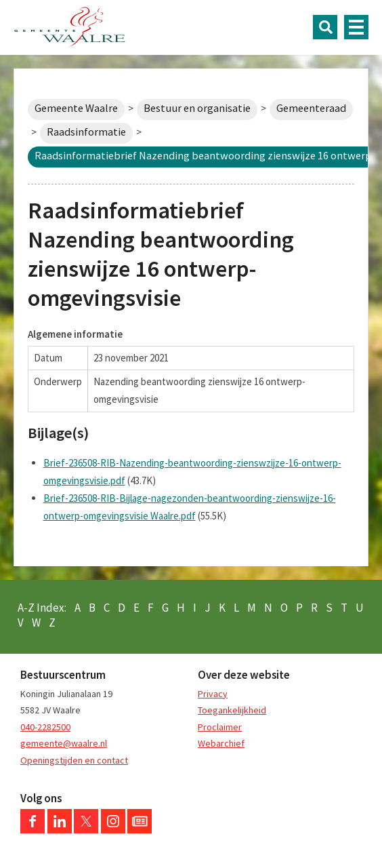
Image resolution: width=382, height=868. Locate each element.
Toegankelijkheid (232, 710)
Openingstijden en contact (74, 760)
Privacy (213, 694)
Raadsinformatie (86, 132)
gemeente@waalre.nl (64, 743)
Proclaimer (220, 727)
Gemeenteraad (311, 108)
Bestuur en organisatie (197, 108)
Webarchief (221, 743)
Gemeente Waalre (76, 108)
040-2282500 (45, 727)
